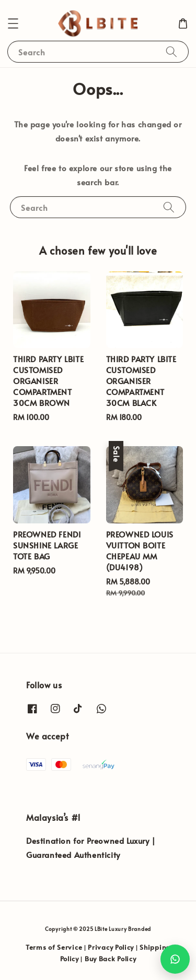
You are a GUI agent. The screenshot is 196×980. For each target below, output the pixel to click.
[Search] (171, 51)
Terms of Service (54, 947)
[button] (13, 23)
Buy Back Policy (111, 959)
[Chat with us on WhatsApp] (175, 959)
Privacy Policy (111, 947)
